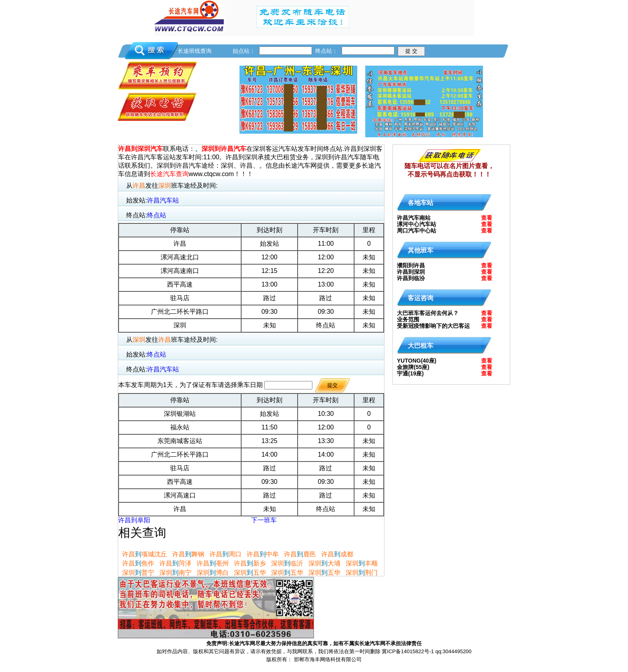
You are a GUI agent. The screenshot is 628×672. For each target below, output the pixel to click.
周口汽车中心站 (417, 231)
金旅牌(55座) (413, 367)
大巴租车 (421, 346)
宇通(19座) (410, 373)
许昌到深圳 (411, 272)
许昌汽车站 (163, 200)
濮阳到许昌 (411, 265)
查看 (487, 218)
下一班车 (264, 520)
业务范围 (408, 319)
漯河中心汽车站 (417, 224)
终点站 (157, 215)
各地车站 (421, 203)
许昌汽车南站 (414, 218)
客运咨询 (421, 298)
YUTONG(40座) (417, 361)
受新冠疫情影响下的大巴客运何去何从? (433, 328)
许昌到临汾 (411, 278)
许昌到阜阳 (134, 520)
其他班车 (421, 250)
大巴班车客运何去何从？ (428, 313)
